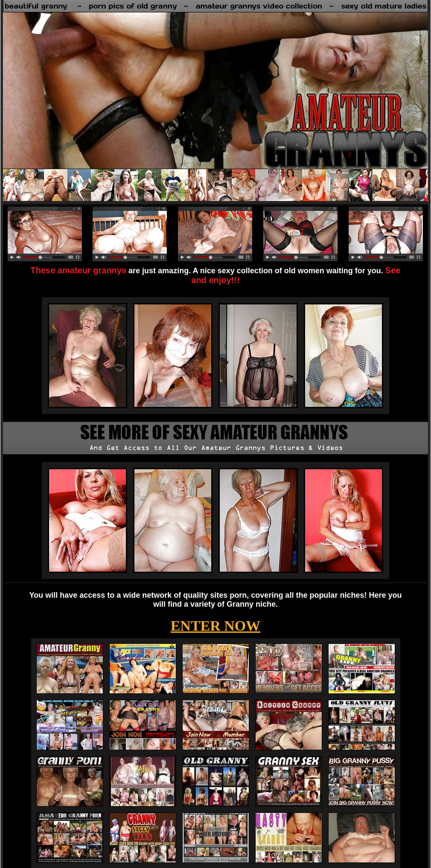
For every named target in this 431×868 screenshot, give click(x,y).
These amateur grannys (79, 270)
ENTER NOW (216, 626)
